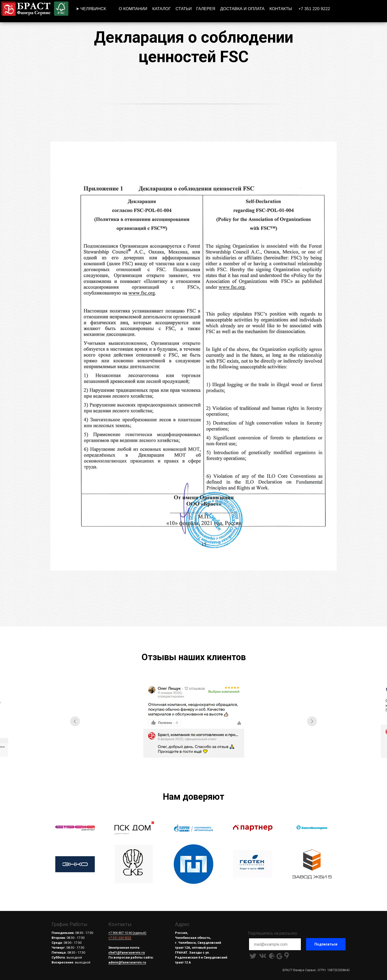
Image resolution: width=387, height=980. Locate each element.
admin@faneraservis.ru (127, 962)
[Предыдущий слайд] (75, 721)
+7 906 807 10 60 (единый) (127, 933)
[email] (275, 944)
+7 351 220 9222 (120, 938)
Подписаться (326, 944)
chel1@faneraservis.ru (127, 953)
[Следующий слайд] (312, 721)
